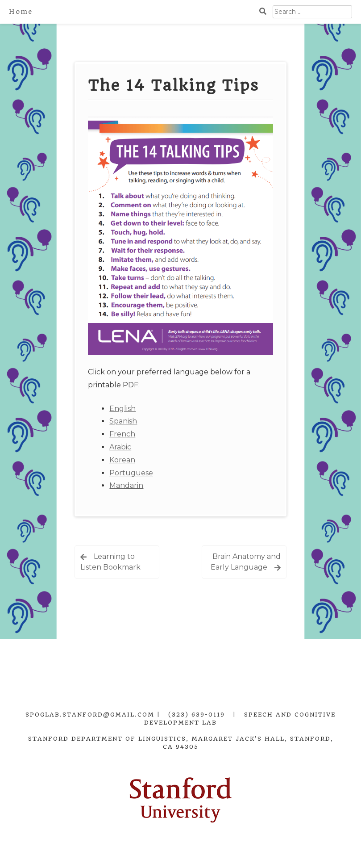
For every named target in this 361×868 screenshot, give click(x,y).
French (122, 434)
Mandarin (126, 485)
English (122, 409)
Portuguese (131, 473)
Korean (122, 460)
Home (21, 12)
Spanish (123, 421)
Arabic (120, 447)
